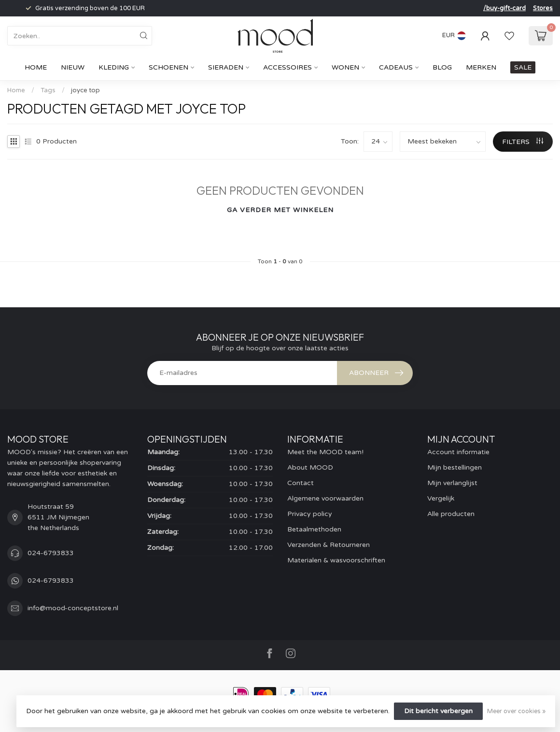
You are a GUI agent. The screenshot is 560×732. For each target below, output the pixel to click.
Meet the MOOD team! (325, 452)
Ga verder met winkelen (280, 210)
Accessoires (287, 67)
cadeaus (396, 67)
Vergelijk (441, 498)
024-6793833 (51, 553)
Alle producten (451, 514)
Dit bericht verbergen (438, 711)
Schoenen (168, 67)
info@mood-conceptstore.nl (73, 608)
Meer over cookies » (516, 711)
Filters (523, 142)
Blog (442, 67)
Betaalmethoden (314, 529)
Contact (301, 483)
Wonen (345, 67)
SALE (523, 67)
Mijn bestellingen (455, 467)
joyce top (85, 90)
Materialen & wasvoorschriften (336, 560)
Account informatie (458, 452)
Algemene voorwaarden (325, 498)
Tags (48, 90)
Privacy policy (310, 514)
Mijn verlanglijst (452, 483)
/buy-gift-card (504, 8)
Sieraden (226, 67)
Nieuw (73, 67)
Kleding (114, 67)
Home (36, 67)
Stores (543, 8)
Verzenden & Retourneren (329, 545)
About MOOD (310, 467)
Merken (481, 67)
